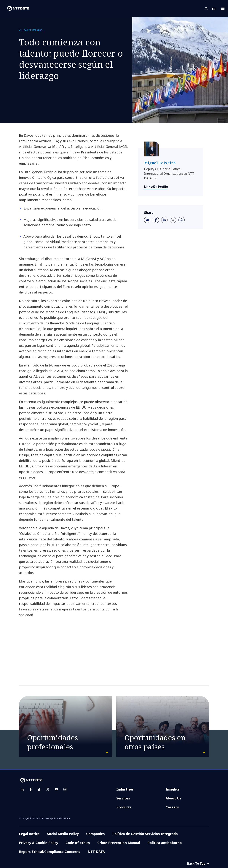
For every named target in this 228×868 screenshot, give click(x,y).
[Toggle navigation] (224, 8)
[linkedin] (164, 220)
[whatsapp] (181, 220)
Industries (125, 789)
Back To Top (198, 864)
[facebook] (156, 220)
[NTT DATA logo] (15, 8)
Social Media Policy (63, 834)
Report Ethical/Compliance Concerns (50, 852)
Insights (173, 789)
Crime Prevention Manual (119, 843)
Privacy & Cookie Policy (39, 843)
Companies (95, 834)
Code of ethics (78, 843)
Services (123, 798)
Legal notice (29, 834)
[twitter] (173, 220)
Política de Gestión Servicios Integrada (145, 834)
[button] (209, 8)
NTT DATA (96, 852)
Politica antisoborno (165, 843)
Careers (172, 807)
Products (124, 807)
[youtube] (56, 789)
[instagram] (65, 789)
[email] (147, 220)
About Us (173, 798)
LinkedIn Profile (156, 187)
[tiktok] (39, 789)
